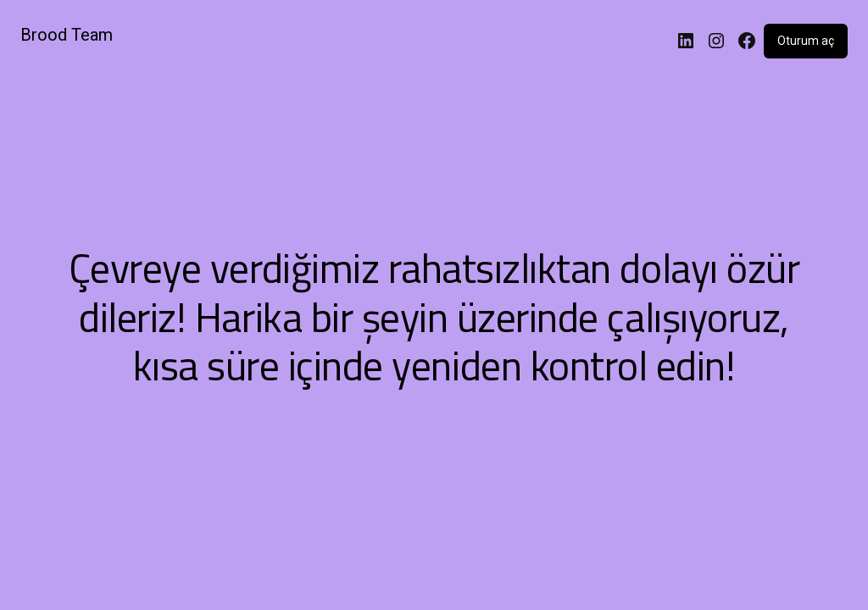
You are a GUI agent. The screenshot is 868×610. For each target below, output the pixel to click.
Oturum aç (806, 41)
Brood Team (67, 35)
